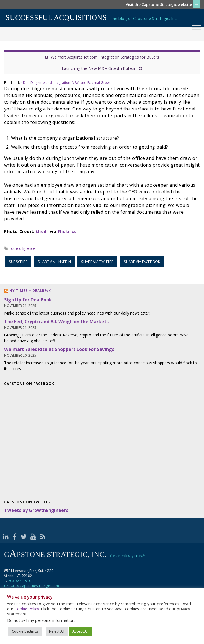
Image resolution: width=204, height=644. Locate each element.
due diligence (23, 248)
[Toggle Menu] (197, 27)
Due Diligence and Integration (47, 83)
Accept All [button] (80, 631)
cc (74, 231)
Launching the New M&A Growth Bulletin (99, 68)
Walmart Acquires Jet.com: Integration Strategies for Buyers (105, 57)
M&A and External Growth (92, 83)
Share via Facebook (142, 262)
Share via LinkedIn (54, 262)
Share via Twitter (97, 262)
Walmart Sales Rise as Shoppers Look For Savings (59, 349)
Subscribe (18, 262)
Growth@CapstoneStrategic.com (32, 586)
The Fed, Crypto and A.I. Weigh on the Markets (56, 322)
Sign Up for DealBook (28, 300)
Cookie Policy (27, 609)
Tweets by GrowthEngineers (36, 510)
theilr (42, 231)
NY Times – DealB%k (30, 291)
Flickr (64, 231)
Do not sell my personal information (41, 620)
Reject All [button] (57, 631)
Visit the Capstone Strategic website (159, 4)
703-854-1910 (20, 581)
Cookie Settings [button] (25, 631)
